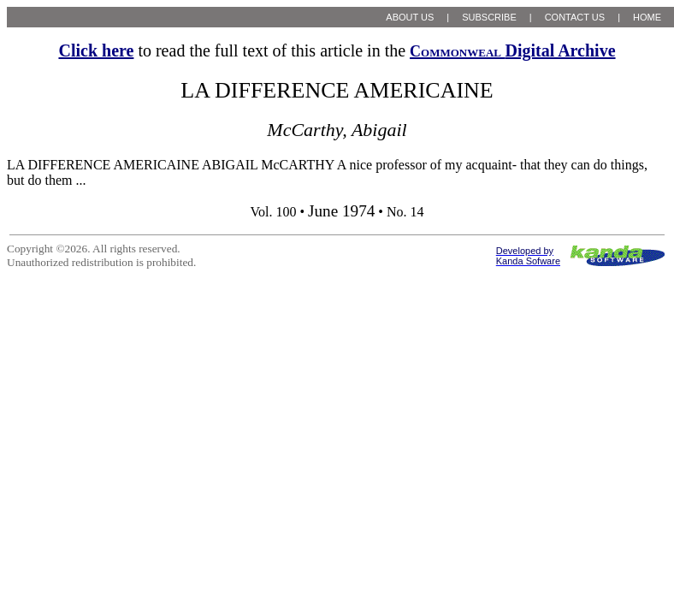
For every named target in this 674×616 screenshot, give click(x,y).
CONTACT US (575, 17)
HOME (647, 17)
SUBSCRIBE (489, 17)
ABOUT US (410, 17)
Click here (96, 50)
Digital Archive (512, 50)
